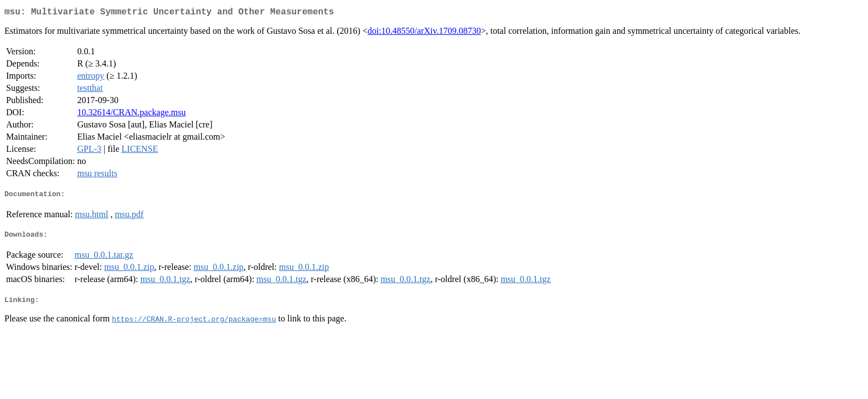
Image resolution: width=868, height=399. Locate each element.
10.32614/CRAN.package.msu (131, 114)
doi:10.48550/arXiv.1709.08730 (424, 33)
